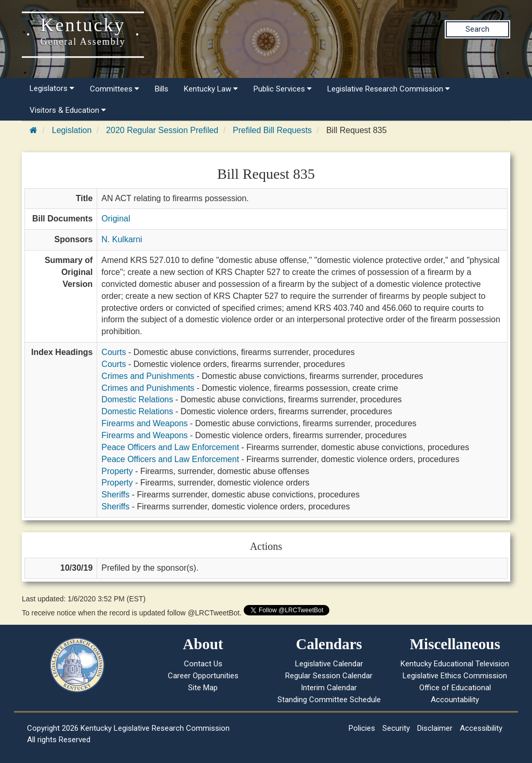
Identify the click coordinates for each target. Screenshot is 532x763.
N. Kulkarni (122, 239)
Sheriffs (115, 495)
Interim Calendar (329, 688)
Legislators (52, 88)
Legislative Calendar (329, 664)
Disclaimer (435, 728)
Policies (362, 728)
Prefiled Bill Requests (272, 130)
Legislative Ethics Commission (455, 676)
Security (396, 728)
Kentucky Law (211, 89)
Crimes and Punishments (148, 376)
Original (116, 219)
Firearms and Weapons (144, 423)
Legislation (72, 130)
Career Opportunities (203, 676)
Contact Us (203, 664)
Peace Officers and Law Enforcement (170, 447)
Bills (162, 89)
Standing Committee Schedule (329, 700)
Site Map (203, 688)
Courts (114, 352)
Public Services (283, 89)
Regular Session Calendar (329, 676)
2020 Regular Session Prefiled (162, 130)
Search (477, 29)
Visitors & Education (68, 110)
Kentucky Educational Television (455, 664)
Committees (115, 89)
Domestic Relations (137, 399)
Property (117, 471)
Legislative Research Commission (389, 89)
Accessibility (481, 728)
